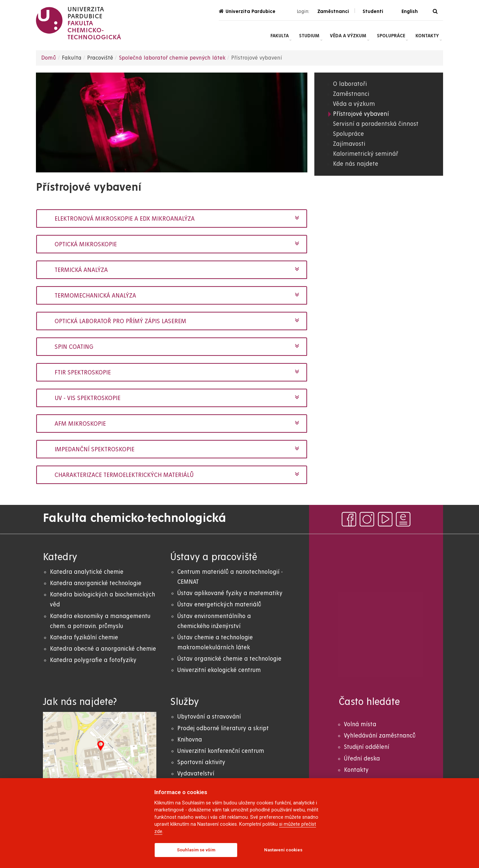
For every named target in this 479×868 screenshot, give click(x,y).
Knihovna (190, 740)
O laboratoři (350, 84)
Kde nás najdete (356, 164)
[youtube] (385, 519)
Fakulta (280, 36)
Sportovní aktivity (201, 762)
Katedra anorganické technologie (96, 583)
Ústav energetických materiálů (219, 605)
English (410, 11)
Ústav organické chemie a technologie (229, 659)
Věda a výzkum (348, 36)
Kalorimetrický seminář (366, 154)
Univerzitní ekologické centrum (219, 670)
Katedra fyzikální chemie (84, 638)
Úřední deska (362, 759)
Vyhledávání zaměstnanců (380, 736)
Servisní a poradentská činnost (376, 124)
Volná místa (360, 724)
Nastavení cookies (283, 850)
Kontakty (427, 36)
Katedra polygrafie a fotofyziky (93, 660)
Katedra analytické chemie (87, 572)
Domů (49, 58)
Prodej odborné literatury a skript (223, 728)
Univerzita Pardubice (247, 11)
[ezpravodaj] (403, 519)
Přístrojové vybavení (361, 114)
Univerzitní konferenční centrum (221, 751)
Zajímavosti (349, 144)
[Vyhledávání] (435, 11)
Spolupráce (391, 36)
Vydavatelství (196, 774)
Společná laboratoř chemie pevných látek (172, 58)
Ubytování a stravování (209, 717)
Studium (309, 36)
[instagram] (367, 519)
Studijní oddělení (367, 747)
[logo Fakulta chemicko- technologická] (79, 23)
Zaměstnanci (351, 94)
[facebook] (349, 519)
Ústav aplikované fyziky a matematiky (230, 593)
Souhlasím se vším (196, 850)
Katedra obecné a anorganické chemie (103, 649)
